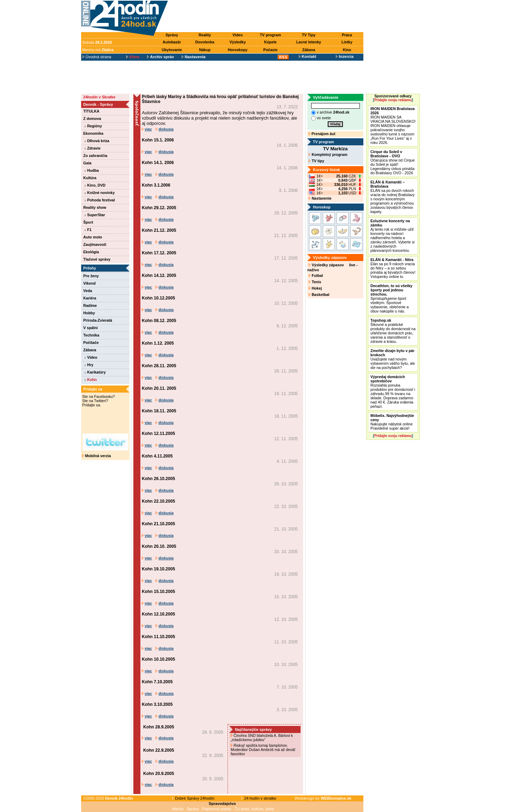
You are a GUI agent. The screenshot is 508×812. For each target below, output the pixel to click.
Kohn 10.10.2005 (158, 659)
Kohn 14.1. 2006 (158, 163)
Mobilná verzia (96, 456)
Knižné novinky (100, 193)
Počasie (270, 50)
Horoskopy (238, 50)
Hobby (89, 313)
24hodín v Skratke (99, 97)
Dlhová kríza (97, 141)
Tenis (315, 282)
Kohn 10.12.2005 (158, 298)
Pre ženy (91, 276)
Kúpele (271, 42)
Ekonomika (93, 133)
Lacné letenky (309, 42)
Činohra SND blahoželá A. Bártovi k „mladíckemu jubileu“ (262, 738)
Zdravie (93, 148)
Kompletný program (328, 154)
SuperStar (95, 215)
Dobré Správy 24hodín (193, 798)
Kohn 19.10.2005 (158, 569)
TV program (271, 35)
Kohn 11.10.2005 (158, 637)
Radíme (90, 305)
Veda (88, 291)
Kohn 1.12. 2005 (158, 343)
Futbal (316, 275)
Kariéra (90, 298)
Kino (347, 50)
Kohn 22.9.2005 (159, 750)
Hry (89, 365)
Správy (172, 35)
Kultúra (90, 178)
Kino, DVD (95, 185)
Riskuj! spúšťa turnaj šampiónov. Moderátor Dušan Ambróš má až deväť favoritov (263, 750)
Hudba (92, 170)
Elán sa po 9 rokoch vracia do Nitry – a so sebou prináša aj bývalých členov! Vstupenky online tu (393, 268)
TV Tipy (309, 35)
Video (238, 35)
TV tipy (316, 161)
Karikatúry (95, 372)
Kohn (91, 380)
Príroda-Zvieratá (98, 320)
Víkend (89, 283)
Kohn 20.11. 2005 (159, 388)
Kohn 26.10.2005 (158, 479)
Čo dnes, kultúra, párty (255, 809)
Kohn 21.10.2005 (158, 524)
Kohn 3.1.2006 (156, 185)
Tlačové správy (97, 259)
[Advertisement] (267, 17)
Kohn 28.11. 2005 (159, 366)
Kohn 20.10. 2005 (159, 546)
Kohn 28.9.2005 (159, 727)
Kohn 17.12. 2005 (159, 253)
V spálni (90, 328)
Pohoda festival (100, 200)
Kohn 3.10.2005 (157, 704)
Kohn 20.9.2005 (159, 774)
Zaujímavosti (95, 244)
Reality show (95, 207)
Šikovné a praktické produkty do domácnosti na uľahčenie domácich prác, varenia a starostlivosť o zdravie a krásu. (393, 331)
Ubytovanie (172, 50)
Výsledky (237, 42)
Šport (88, 222)
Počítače (91, 343)
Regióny (93, 126)
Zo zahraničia (95, 156)
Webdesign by (323, 798)
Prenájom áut (322, 134)
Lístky (347, 42)
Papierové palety (217, 809)
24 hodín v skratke (259, 798)
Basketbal (319, 295)
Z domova (92, 119)
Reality (205, 35)
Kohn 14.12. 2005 (159, 275)
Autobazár (172, 42)
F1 (88, 230)
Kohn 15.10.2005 (158, 592)
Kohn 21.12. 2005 (159, 230)
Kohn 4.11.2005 (157, 456)
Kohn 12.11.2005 (158, 434)
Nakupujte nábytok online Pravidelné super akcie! (392, 422)
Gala (87, 163)
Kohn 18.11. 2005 (159, 411)
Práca (347, 35)
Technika (91, 335)
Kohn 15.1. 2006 (158, 140)
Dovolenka (205, 42)
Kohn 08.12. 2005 (159, 321)
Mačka (178, 809)
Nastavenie (320, 198)
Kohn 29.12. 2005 (159, 208)
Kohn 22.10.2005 (158, 501)
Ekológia (91, 252)
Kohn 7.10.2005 (157, 682)
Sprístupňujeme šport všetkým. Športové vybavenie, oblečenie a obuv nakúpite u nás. (391, 298)
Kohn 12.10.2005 (158, 614)
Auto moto (93, 237)
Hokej (315, 288)
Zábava (309, 50)
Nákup (205, 50)
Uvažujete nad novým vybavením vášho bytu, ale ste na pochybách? (393, 359)
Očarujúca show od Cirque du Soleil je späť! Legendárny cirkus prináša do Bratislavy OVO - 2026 (393, 162)
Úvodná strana (97, 57)
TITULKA (91, 111)
